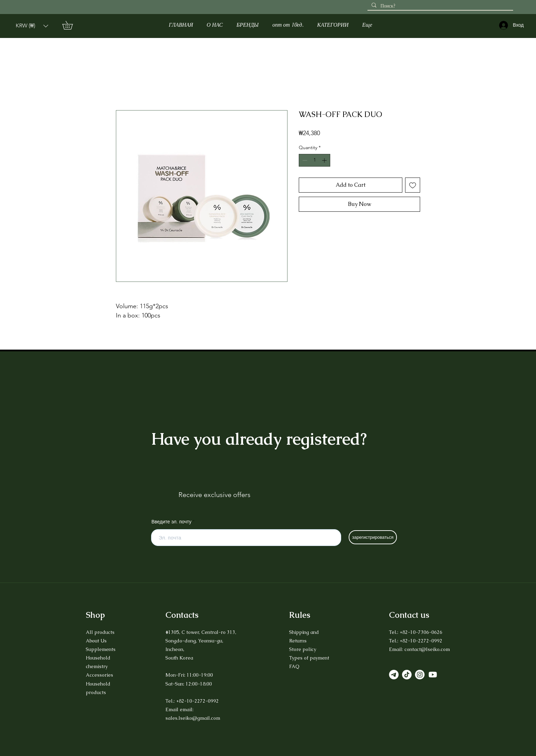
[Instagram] (420, 675)
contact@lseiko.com (427, 649)
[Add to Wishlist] (413, 185)
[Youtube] (433, 675)
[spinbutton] (314, 160)
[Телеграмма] (394, 675)
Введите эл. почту (171, 522)
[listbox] (32, 26)
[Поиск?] (440, 6)
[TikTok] (407, 675)
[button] (32, 26)
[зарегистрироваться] (373, 537)
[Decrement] (304, 160)
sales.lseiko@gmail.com (193, 718)
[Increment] (325, 160)
